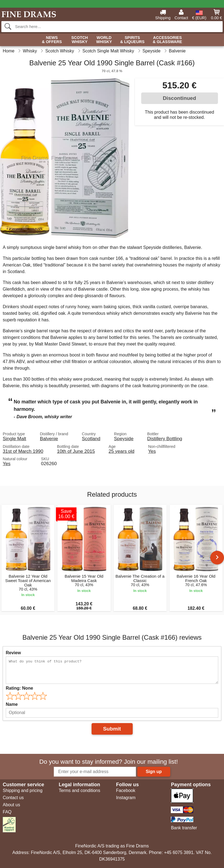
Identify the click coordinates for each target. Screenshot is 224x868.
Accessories (167, 40)
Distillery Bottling (165, 439)
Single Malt (14, 439)
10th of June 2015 (76, 451)
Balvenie (49, 439)
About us (11, 805)
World (104, 40)
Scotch (80, 40)
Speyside (124, 439)
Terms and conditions (79, 790)
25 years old (121, 451)
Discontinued (180, 98)
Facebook (126, 790)
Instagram (126, 798)
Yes (152, 451)
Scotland (91, 439)
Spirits (132, 40)
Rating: (19, 688)
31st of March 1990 (23, 451)
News (52, 40)
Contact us (13, 798)
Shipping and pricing (23, 790)
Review (13, 653)
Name (12, 704)
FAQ (7, 812)
